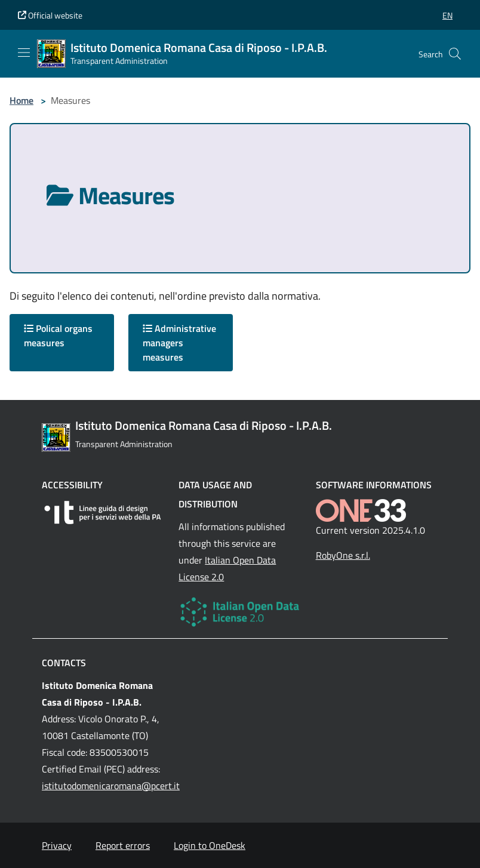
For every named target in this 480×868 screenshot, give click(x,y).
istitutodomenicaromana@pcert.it (111, 786)
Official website (50, 15)
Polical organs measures (58, 335)
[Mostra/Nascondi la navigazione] (24, 53)
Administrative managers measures (179, 343)
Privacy (57, 845)
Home (21, 100)
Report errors (123, 845)
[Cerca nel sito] (455, 54)
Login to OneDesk (210, 845)
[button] (447, 15)
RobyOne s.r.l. (343, 555)
